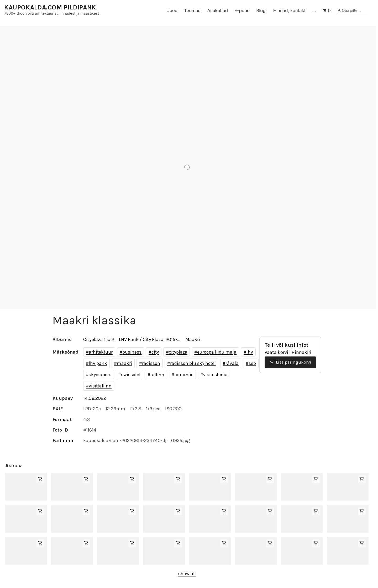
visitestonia (215, 375)
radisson (151, 363)
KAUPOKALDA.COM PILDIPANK (50, 7)
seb (252, 363)
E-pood (242, 10)
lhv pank (98, 363)
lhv (250, 352)
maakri (124, 363)
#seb (11, 466)
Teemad (192, 10)
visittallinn (100, 386)
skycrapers (100, 375)
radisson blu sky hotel (193, 363)
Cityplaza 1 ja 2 (99, 339)
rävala (232, 363)
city (155, 352)
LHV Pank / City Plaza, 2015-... (150, 339)
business (132, 352)
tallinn (157, 375)
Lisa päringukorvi (290, 362)
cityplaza (178, 352)
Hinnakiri (301, 352)
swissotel (131, 375)
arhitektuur (101, 352)
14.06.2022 (95, 398)
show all (187, 574)
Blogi (261, 10)
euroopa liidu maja (217, 352)
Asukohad (217, 10)
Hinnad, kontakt (290, 10)
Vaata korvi (276, 352)
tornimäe (184, 375)
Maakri (193, 339)
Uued (172, 10)
